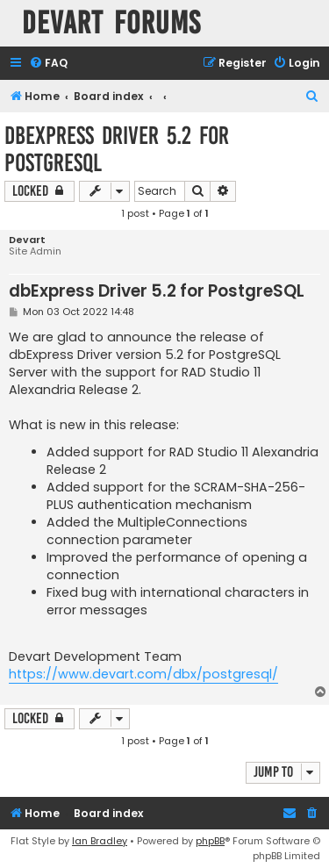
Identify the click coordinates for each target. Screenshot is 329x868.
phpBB (210, 841)
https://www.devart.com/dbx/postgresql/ (143, 674)
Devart (27, 240)
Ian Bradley (100, 841)
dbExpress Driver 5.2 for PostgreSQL (117, 149)
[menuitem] (48, 64)
